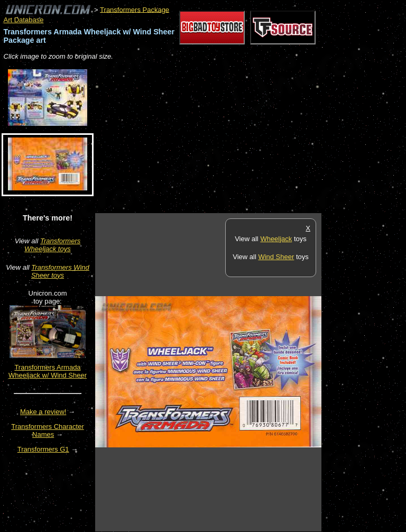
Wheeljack (276, 239)
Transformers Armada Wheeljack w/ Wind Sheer (48, 371)
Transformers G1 (43, 449)
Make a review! (43, 412)
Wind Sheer (276, 257)
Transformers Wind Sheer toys (60, 271)
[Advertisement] (219, 137)
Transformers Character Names (48, 430)
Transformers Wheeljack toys (52, 245)
